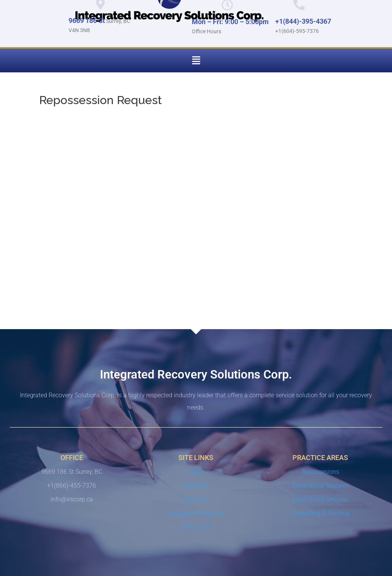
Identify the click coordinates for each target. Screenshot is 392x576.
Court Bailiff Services (320, 499)
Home (196, 472)
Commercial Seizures (320, 485)
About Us (196, 485)
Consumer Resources (196, 513)
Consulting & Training (320, 513)
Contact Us (196, 527)
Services (196, 499)
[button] (196, 60)
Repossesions (320, 472)
